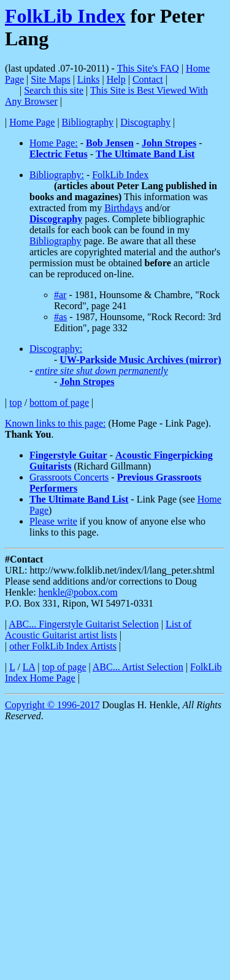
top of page (64, 667)
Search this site (54, 90)
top (15, 402)
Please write (53, 521)
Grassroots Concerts (69, 477)
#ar (60, 295)
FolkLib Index (65, 16)
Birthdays (123, 208)
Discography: (56, 349)
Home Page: (54, 143)
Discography (145, 122)
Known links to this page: (55, 423)
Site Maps (50, 79)
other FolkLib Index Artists (63, 646)
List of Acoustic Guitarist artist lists (98, 630)
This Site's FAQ (148, 68)
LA (29, 667)
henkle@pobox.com (78, 592)
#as (60, 317)
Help (116, 79)
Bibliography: (57, 175)
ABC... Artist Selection (138, 667)
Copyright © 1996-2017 (52, 705)
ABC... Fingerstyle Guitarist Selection (83, 624)
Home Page (32, 122)
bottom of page (59, 402)
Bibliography (88, 122)
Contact (148, 79)
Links (88, 79)
